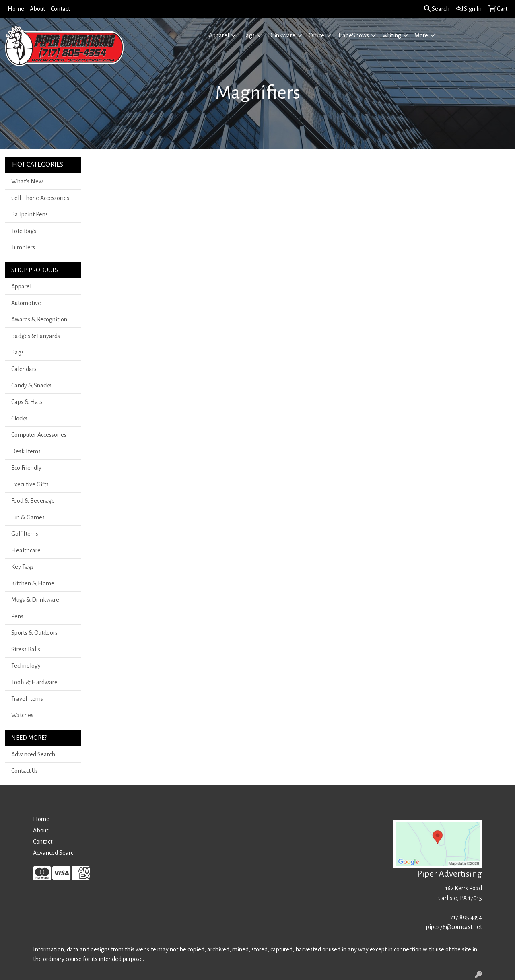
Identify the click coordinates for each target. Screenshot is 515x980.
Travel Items (27, 699)
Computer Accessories (39, 435)
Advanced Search (33, 754)
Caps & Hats (27, 402)
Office (316, 35)
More (421, 35)
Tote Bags (24, 231)
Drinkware (282, 35)
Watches (22, 715)
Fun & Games (28, 517)
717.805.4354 (466, 917)
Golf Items (25, 534)
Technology (26, 666)
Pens (17, 616)
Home (16, 9)
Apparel (219, 35)
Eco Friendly (26, 468)
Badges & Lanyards (36, 336)
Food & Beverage (33, 501)
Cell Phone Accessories (40, 198)
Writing (392, 35)
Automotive (26, 303)
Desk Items (26, 451)
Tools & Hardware (34, 682)
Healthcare (26, 550)
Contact (60, 9)
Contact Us (25, 771)
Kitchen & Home (33, 583)
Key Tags (23, 567)
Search (437, 9)
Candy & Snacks (31, 385)
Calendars (24, 369)
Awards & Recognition (39, 319)
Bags (248, 35)
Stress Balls (26, 649)
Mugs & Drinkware (35, 600)
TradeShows (353, 35)
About (37, 9)
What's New (27, 181)
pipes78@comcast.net (454, 927)
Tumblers (23, 247)
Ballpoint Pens (30, 214)
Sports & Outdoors (34, 633)
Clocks (19, 418)
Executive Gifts (30, 484)
